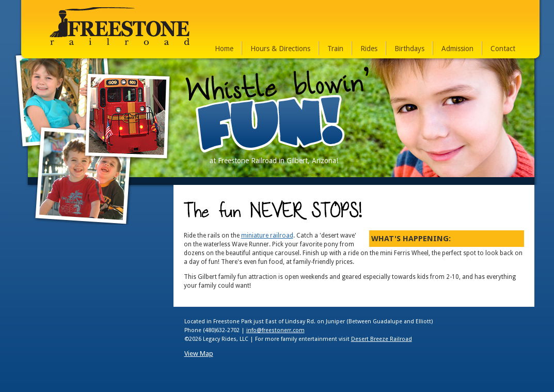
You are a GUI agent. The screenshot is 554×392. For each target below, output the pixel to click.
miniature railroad (267, 236)
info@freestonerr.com (275, 330)
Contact (503, 49)
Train (335, 49)
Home (224, 49)
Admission (457, 49)
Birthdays (409, 49)
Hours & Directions (280, 49)
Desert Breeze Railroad (382, 339)
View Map (199, 354)
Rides (369, 49)
